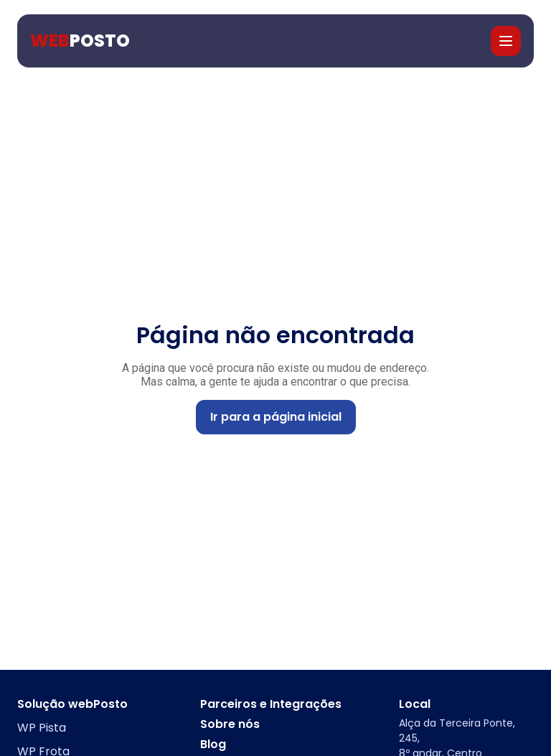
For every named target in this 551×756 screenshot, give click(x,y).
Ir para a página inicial (276, 417)
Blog (213, 745)
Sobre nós (230, 724)
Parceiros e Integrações (271, 704)
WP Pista (42, 728)
